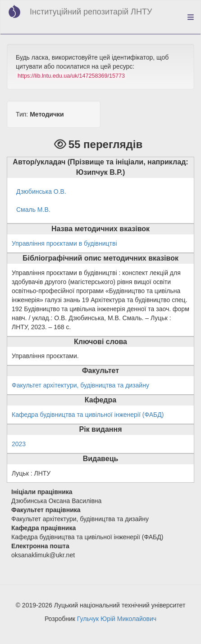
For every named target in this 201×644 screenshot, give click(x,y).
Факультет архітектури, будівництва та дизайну (80, 385)
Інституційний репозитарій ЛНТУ (91, 12)
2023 (19, 444)
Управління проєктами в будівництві (64, 243)
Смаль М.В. (33, 210)
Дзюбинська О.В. (41, 191)
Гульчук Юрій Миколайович (117, 619)
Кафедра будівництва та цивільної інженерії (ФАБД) (88, 415)
